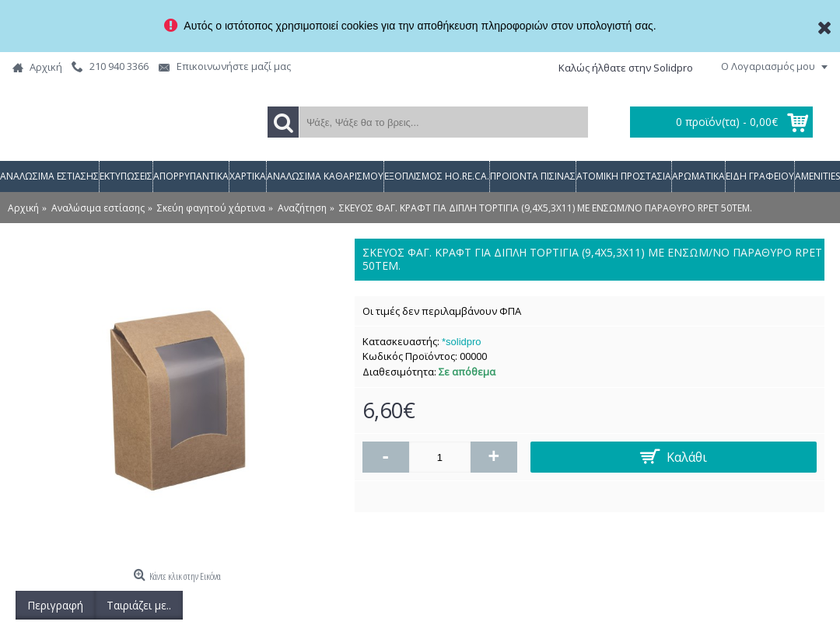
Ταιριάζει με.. (139, 605)
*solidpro (462, 342)
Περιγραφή (55, 605)
